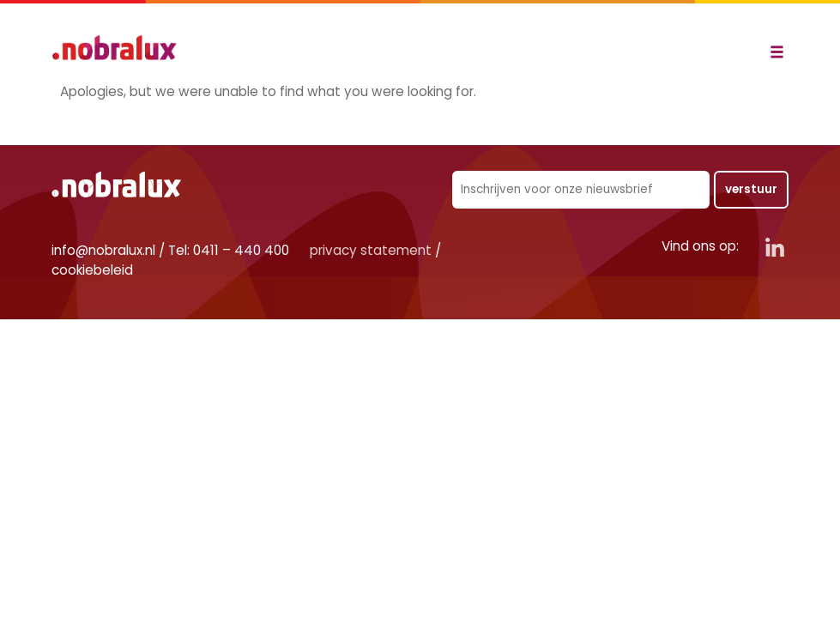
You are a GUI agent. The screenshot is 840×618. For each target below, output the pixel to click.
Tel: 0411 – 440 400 (229, 250)
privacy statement (371, 250)
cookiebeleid (92, 270)
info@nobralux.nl (103, 250)
